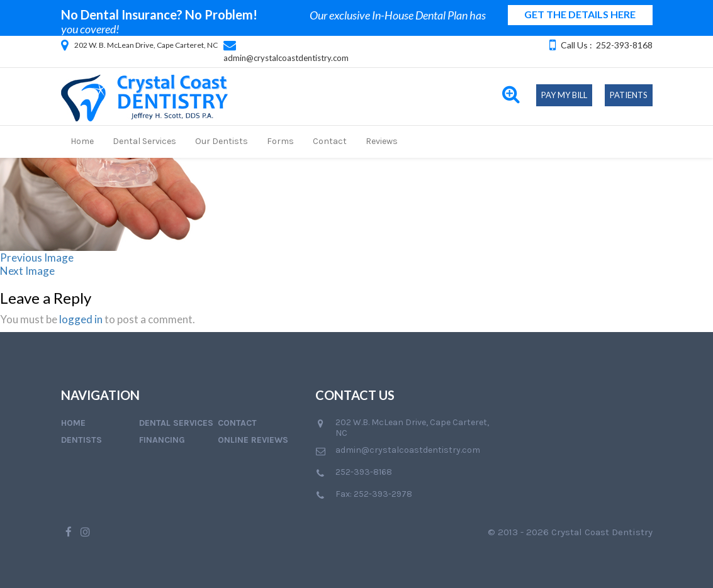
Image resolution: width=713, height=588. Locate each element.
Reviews (382, 141)
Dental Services (144, 141)
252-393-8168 (624, 45)
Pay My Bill (564, 95)
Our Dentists (222, 141)
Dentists (81, 440)
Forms (280, 141)
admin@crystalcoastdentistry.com (286, 58)
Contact (330, 141)
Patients (629, 95)
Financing (162, 440)
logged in (81, 319)
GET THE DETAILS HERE (580, 14)
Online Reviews (253, 440)
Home (82, 141)
